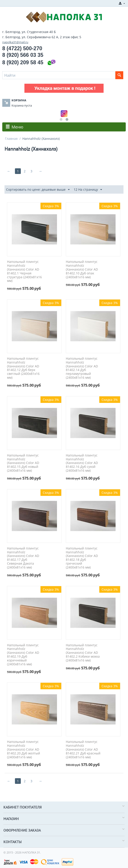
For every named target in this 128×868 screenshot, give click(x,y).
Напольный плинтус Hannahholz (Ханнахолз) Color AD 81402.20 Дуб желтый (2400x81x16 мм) (24, 749)
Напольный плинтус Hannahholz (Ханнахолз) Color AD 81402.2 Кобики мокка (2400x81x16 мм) (83, 653)
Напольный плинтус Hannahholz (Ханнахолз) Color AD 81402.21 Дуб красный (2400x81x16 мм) (83, 749)
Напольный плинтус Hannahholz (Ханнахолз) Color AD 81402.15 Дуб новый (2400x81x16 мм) (23, 463)
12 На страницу (88, 190)
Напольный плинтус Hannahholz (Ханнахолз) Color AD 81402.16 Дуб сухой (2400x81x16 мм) (82, 463)
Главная (11, 139)
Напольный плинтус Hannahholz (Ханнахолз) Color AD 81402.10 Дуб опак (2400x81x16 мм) (82, 269)
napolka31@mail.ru (15, 42)
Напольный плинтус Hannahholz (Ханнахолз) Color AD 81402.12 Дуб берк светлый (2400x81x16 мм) (23, 368)
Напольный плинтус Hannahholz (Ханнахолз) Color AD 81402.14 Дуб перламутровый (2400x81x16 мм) (82, 368)
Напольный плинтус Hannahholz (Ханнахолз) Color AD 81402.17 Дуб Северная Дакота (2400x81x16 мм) (23, 558)
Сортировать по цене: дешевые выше (38, 190)
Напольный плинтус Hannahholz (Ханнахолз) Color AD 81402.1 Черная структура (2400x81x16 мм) (24, 271)
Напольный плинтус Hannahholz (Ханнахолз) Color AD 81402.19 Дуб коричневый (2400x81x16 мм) (23, 655)
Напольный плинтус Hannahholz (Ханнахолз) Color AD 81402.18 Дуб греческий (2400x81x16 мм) (82, 558)
